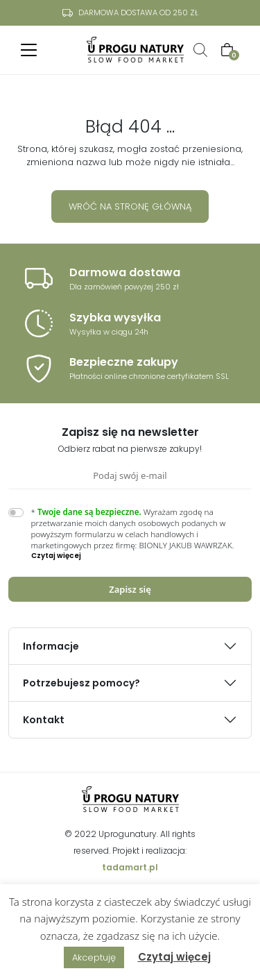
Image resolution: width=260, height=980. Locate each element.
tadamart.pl (130, 867)
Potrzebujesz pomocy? (81, 683)
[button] (142, 556)
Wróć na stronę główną (130, 206)
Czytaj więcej (174, 957)
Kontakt (44, 720)
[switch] (16, 513)
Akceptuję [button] (94, 957)
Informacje (51, 646)
